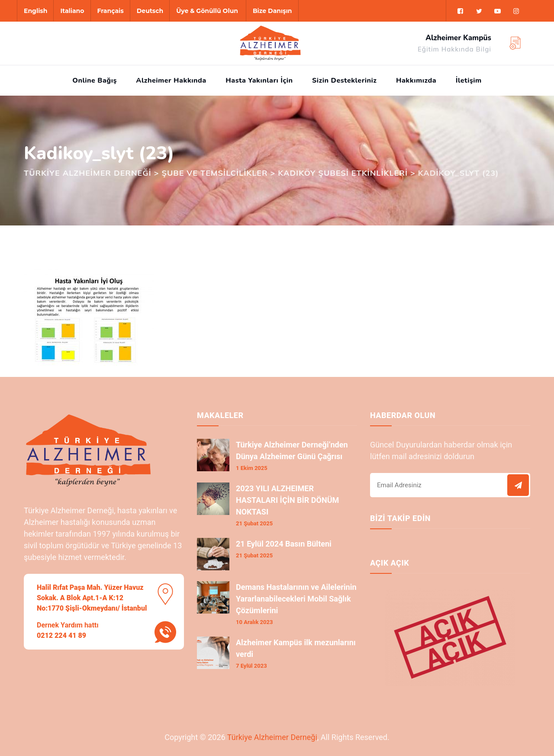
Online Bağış (95, 80)
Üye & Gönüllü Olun (207, 11)
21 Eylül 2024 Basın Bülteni (284, 544)
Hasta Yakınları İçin (259, 80)
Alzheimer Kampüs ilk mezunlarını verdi (296, 648)
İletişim (469, 80)
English (35, 11)
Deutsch (150, 11)
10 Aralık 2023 (254, 622)
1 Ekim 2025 (252, 468)
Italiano (72, 11)
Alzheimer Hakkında (171, 80)
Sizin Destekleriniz (344, 80)
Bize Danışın (272, 11)
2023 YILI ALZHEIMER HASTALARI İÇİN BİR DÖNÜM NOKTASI (287, 500)
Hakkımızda (416, 80)
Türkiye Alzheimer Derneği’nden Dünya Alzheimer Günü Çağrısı (292, 450)
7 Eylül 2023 (251, 666)
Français (111, 11)
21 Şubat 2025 (254, 523)
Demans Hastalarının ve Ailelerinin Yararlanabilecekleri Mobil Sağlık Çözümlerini (296, 599)
